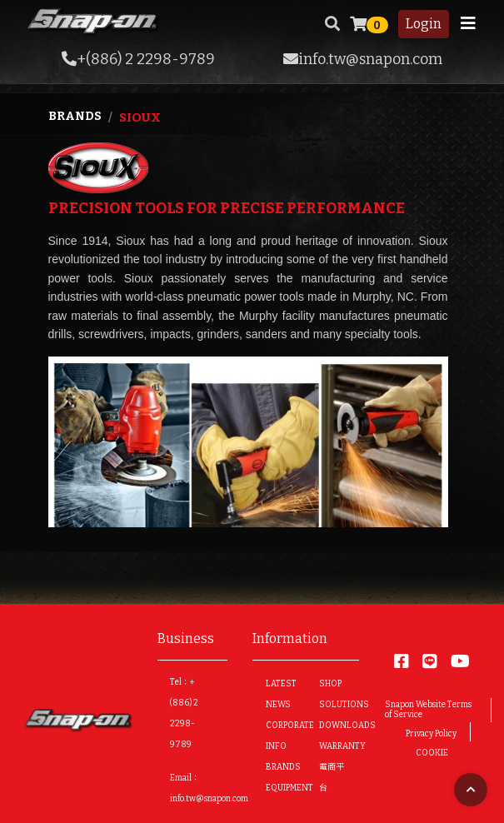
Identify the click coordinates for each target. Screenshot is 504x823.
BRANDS (279, 767)
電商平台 (332, 778)
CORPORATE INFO (279, 736)
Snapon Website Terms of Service (428, 710)
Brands (75, 116)
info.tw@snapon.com (363, 59)
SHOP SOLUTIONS (332, 694)
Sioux (140, 117)
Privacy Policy (431, 734)
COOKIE (432, 753)
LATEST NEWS (279, 694)
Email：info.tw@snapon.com (209, 788)
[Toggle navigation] (468, 23)
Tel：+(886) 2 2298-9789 (184, 713)
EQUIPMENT (279, 788)
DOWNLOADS (332, 726)
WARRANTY (332, 746)
